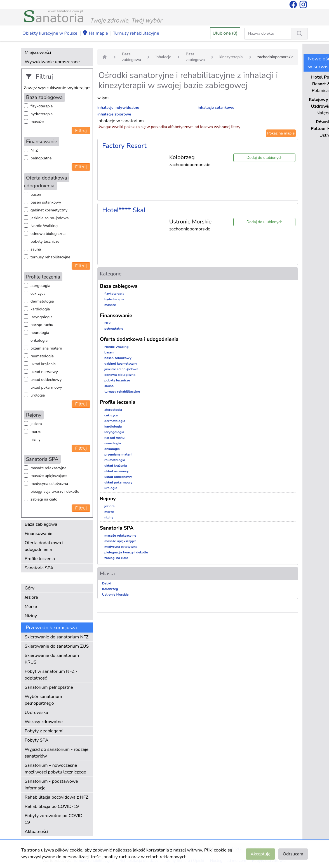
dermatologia (42, 301)
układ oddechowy (46, 380)
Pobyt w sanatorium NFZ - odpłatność (51, 675)
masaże (37, 122)
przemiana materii (46, 348)
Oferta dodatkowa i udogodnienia (44, 546)
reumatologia (42, 356)
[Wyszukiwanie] (300, 34)
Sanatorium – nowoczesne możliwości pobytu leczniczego (55, 769)
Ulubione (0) (225, 33)
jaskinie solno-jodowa (50, 218)
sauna (36, 249)
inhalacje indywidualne (118, 108)
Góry (30, 588)
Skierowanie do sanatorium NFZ (57, 637)
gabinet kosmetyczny (49, 210)
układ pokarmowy (46, 387)
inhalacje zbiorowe (114, 114)
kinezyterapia (231, 57)
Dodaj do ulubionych (265, 158)
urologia (38, 395)
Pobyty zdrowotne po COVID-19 (54, 819)
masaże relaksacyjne (48, 468)
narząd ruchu (42, 325)
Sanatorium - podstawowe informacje (51, 785)
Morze (31, 607)
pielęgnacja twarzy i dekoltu (55, 491)
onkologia (39, 340)
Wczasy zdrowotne (44, 722)
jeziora (36, 424)
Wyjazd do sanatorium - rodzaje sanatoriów (57, 753)
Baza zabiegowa (41, 524)
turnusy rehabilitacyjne (50, 257)
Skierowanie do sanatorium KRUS (52, 659)
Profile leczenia (40, 559)
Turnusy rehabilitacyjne (136, 33)
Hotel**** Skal (124, 210)
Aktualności (36, 832)
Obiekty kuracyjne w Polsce (50, 33)
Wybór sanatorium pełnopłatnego (43, 700)
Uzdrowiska (36, 713)
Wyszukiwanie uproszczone (52, 62)
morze (36, 432)
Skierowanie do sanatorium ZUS (57, 646)
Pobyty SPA (37, 740)
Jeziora (31, 597)
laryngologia (42, 317)
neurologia (40, 333)
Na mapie (95, 34)
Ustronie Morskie (115, 595)
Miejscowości (38, 53)
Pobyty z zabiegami (44, 731)
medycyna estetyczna (49, 484)
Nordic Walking (44, 226)
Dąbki (107, 583)
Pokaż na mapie (281, 133)
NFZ (34, 150)
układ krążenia (43, 364)
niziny (36, 439)
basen (36, 194)
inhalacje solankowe (216, 108)
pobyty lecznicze (45, 241)
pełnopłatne (41, 158)
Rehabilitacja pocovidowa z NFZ (57, 797)
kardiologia (40, 309)
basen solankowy (46, 202)
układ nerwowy (44, 372)
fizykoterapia (42, 106)
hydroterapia (42, 114)
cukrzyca (38, 293)
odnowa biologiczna (48, 234)
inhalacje (163, 57)
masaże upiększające (49, 476)
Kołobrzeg (110, 589)
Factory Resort (124, 146)
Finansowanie (38, 534)
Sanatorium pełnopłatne (49, 687)
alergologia (40, 286)
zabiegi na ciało (44, 499)
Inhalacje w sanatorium (121, 121)
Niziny (31, 616)
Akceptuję (260, 854)
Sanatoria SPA (39, 568)
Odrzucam (293, 854)
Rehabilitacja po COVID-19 (52, 806)
